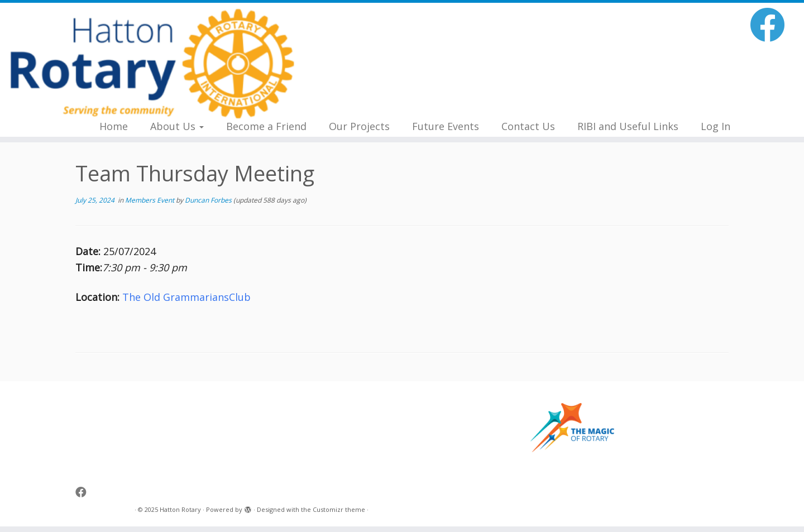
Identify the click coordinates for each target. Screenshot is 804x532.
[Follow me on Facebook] (771, 24)
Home (114, 126)
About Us (177, 126)
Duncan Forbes (208, 200)
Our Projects (359, 126)
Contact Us (528, 126)
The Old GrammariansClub (186, 297)
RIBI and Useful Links (628, 126)
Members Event (150, 200)
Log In (716, 126)
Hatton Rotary (180, 509)
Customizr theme (339, 509)
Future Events (446, 126)
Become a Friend (266, 126)
